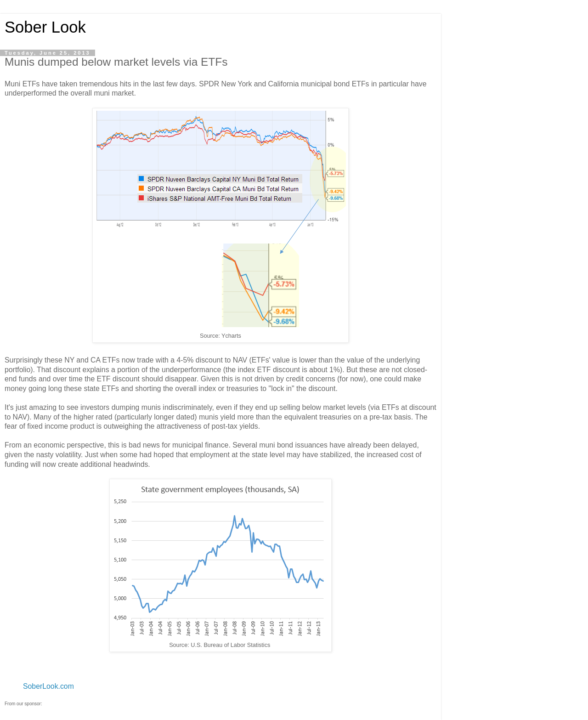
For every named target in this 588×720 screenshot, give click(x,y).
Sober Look (45, 27)
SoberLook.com (48, 686)
